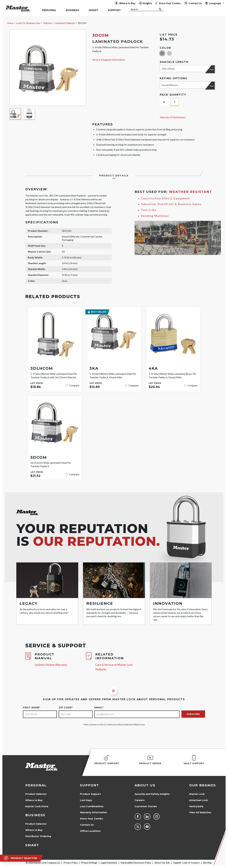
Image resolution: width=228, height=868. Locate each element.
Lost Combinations (92, 806)
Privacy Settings (89, 863)
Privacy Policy (71, 863)
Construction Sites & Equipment (165, 198)
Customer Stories (146, 806)
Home (10, 23)
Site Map (207, 863)
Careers (140, 800)
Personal (36, 785)
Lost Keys (86, 800)
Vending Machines (155, 216)
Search (134, 9)
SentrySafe (196, 806)
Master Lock (197, 794)
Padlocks (47, 23)
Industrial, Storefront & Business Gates (171, 204)
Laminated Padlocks (65, 23)
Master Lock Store (37, 806)
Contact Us (87, 825)
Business (35, 815)
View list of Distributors (173, 117)
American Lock (198, 800)
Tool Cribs (149, 210)
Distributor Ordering (38, 836)
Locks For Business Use (28, 23)
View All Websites (200, 812)
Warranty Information (93, 812)
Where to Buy (34, 800)
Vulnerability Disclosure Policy (136, 863)
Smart (32, 845)
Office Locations (90, 831)
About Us (145, 785)
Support (89, 785)
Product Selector (36, 794)
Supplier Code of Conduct (186, 863)
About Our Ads (162, 863)
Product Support (90, 794)
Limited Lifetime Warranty (51, 665)
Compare (74, 385)
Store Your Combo (91, 819)
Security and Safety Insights (152, 794)
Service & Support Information (109, 60)
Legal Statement (109, 863)
